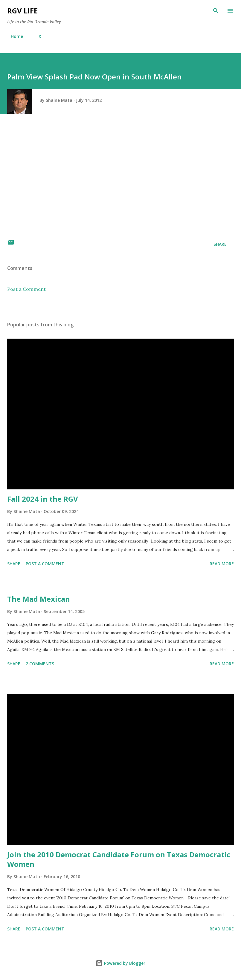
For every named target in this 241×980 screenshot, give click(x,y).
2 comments (40, 664)
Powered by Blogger (120, 963)
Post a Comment (26, 289)
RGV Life (22, 11)
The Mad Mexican (39, 599)
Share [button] (220, 244)
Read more (222, 564)
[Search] (216, 11)
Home (13, 36)
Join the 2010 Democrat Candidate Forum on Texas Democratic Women (119, 859)
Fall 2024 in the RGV (43, 499)
